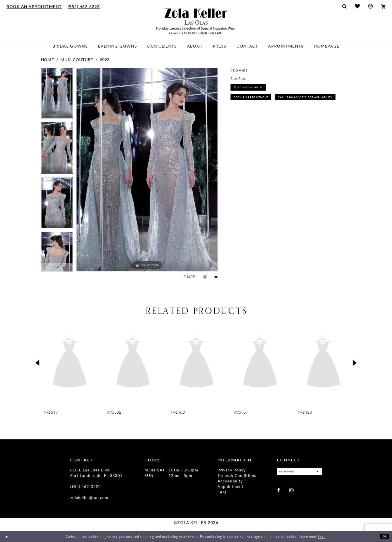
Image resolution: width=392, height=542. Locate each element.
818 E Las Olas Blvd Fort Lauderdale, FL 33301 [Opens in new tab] (96, 473)
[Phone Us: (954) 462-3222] (84, 6)
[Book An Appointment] (34, 6)
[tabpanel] (57, 95)
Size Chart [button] (240, 79)
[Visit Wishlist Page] (357, 6)
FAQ (222, 492)
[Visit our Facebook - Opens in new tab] (279, 490)
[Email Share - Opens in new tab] (216, 277)
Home (47, 59)
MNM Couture (77, 59)
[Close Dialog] (7, 536)
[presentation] (70, 363)
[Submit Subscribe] (316, 472)
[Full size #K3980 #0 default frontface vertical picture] (147, 170)
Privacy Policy (232, 470)
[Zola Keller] (196, 21)
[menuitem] (34, 6)
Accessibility (230, 481)
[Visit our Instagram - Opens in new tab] (291, 490)
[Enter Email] (299, 472)
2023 (105, 59)
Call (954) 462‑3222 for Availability (266, 114)
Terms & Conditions (237, 475)
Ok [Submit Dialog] (384, 536)
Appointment (230, 486)
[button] (370, 6)
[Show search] (344, 6)
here (322, 536)
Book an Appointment (255, 102)
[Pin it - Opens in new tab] (205, 277)
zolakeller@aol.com (89, 497)
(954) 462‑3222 (85, 486)
